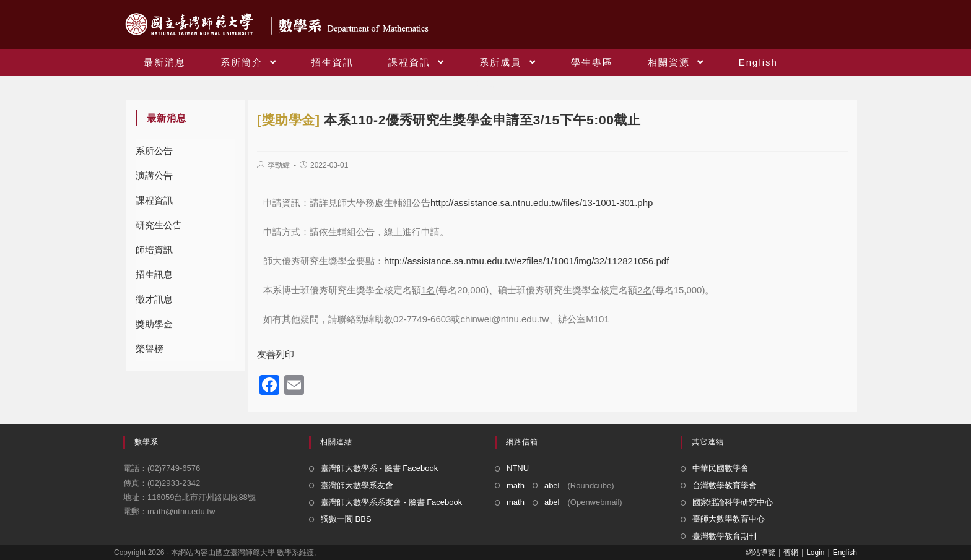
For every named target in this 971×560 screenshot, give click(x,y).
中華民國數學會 (721, 468)
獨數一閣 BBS (346, 519)
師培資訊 (154, 250)
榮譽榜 (150, 349)
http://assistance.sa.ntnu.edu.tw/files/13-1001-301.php (542, 203)
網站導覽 (760, 553)
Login (815, 553)
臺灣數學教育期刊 (725, 536)
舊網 (791, 553)
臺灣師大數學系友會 (357, 485)
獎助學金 (154, 324)
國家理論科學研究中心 (733, 502)
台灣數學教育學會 (725, 485)
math (516, 485)
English (845, 553)
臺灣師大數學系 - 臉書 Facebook (379, 468)
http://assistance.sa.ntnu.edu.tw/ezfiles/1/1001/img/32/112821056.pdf (526, 261)
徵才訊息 (154, 299)
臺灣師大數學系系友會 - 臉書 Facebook (391, 502)
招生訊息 (154, 274)
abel (552, 485)
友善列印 (276, 354)
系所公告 (154, 151)
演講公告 (154, 175)
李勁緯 (279, 165)
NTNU (518, 468)
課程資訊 (154, 200)
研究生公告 (159, 225)
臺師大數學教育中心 (729, 519)
